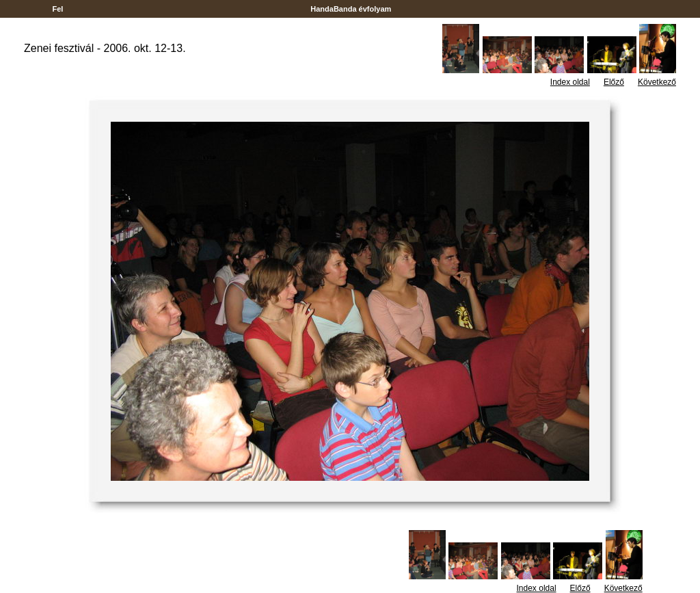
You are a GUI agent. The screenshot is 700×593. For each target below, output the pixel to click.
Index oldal (570, 82)
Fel (57, 9)
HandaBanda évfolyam (351, 9)
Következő (657, 82)
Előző (614, 82)
